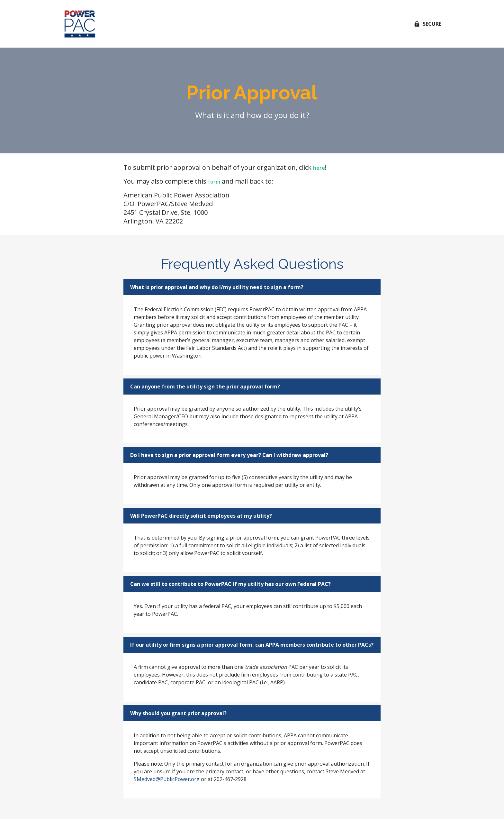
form (214, 182)
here (319, 168)
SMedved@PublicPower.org (167, 779)
